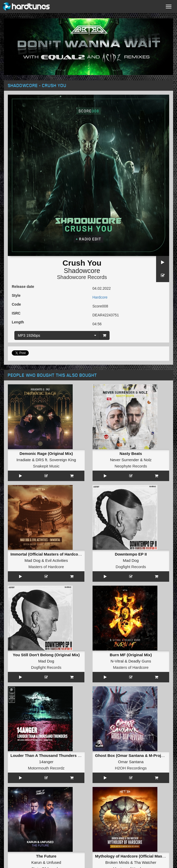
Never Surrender (125, 460)
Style (16, 295)
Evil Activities (57, 560)
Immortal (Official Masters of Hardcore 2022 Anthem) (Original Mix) (73, 554)
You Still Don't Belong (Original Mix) (46, 655)
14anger (46, 762)
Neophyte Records (131, 466)
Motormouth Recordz (46, 768)
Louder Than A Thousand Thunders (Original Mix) (57, 755)
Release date (23, 287)
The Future (46, 856)
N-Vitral (117, 661)
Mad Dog (33, 560)
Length (18, 322)
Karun (37, 862)
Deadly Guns (140, 661)
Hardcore (100, 297)
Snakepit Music (46, 466)
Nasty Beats (131, 453)
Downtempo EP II (131, 554)
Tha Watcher (145, 862)
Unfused (54, 862)
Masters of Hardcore (46, 567)
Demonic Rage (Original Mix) (46, 453)
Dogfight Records (131, 567)
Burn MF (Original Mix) (131, 655)
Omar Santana (131, 762)
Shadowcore (82, 271)
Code (16, 304)
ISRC (16, 313)
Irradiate (24, 460)
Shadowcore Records (82, 277)
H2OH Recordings (131, 768)
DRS (40, 460)
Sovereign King (63, 460)
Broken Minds (117, 862)
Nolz (148, 460)
